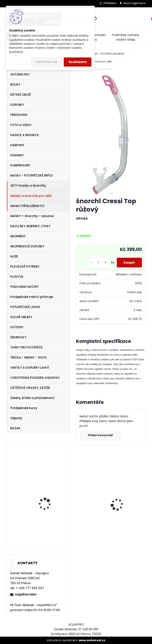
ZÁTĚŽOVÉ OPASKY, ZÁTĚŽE (30, 388)
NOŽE (14, 256)
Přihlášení (110, 3)
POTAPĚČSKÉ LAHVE (25, 307)
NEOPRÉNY (18, 236)
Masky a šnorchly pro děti (31, 196)
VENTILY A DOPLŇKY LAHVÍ (30, 368)
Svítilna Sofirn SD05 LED (90, 514)
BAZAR (15, 428)
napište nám (26, 594)
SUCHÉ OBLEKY (21, 317)
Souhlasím (78, 62)
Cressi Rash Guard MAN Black (128, 514)
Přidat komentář (101, 435)
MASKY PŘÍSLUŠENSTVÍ (27, 206)
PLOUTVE (17, 277)
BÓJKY (15, 84)
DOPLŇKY (17, 105)
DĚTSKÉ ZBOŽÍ (21, 95)
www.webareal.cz (92, 640)
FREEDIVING (19, 115)
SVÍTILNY (17, 327)
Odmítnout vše (47, 62)
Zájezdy (16, 418)
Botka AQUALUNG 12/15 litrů (48, 526)
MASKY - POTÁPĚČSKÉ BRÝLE (32, 175)
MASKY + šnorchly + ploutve (32, 216)
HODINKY (17, 155)
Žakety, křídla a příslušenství (32, 398)
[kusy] (97, 263)
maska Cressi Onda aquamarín (47, 464)
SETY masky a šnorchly (28, 186)
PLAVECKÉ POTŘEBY (25, 267)
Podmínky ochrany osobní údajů (126, 37)
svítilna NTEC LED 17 (46, 495)
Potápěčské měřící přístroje (32, 297)
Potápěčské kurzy (24, 408)
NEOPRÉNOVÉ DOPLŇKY (27, 246)
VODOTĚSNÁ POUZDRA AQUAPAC (35, 378)
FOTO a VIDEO (21, 125)
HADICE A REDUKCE (25, 135)
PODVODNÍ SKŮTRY (24, 287)
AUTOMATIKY (20, 74)
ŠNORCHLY (18, 337)
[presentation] (78, 498)
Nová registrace (134, 3)
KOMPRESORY (20, 165)
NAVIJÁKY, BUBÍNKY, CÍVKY (30, 226)
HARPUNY (17, 145)
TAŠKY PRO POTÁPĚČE (27, 347)
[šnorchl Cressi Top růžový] (111, 135)
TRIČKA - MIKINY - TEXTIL (29, 357)
